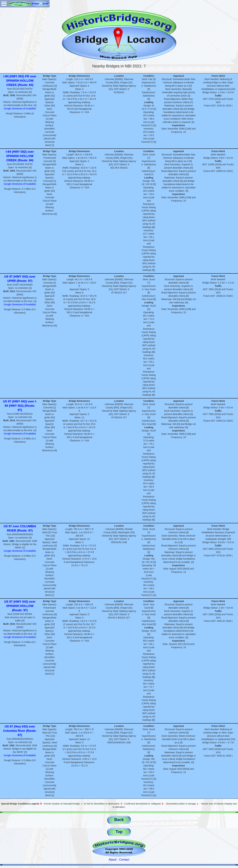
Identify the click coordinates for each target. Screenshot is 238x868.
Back (119, 820)
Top (119, 832)
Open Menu (4, 4)
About (112, 860)
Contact (124, 860)
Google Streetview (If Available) (20, 109)
